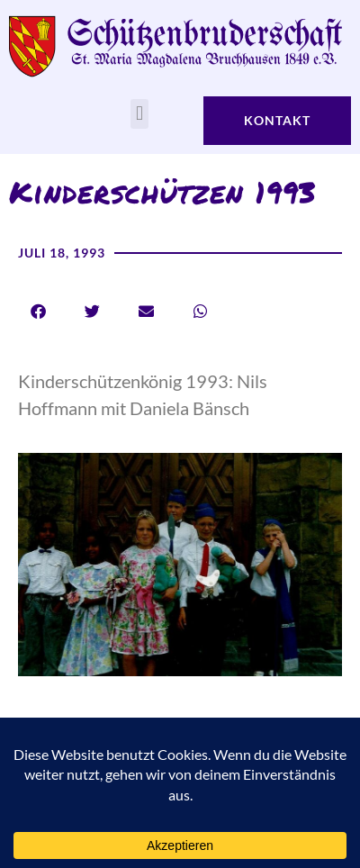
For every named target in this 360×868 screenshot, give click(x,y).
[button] (139, 114)
